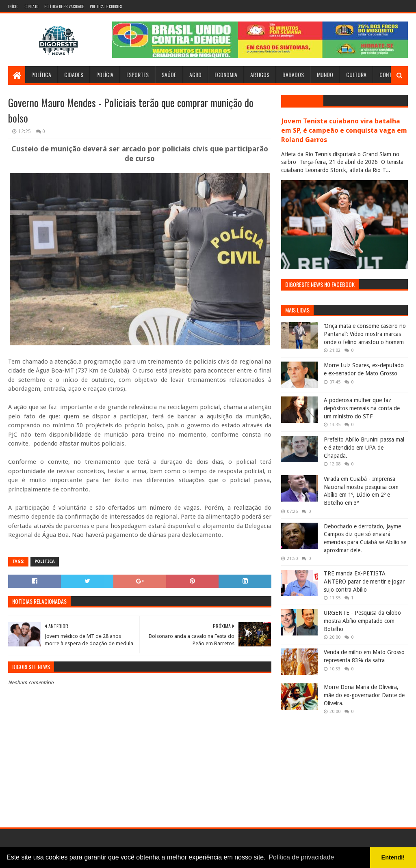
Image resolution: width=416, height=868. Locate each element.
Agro (195, 74)
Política (41, 74)
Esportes (138, 74)
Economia (226, 74)
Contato (31, 6)
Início (13, 6)
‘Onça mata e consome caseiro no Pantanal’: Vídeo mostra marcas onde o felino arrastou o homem (365, 334)
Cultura (356, 74)
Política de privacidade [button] (301, 857)
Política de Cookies (106, 6)
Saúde (169, 74)
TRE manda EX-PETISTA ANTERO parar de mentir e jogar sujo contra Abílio (364, 581)
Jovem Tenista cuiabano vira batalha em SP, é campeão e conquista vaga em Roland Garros (344, 130)
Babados (293, 74)
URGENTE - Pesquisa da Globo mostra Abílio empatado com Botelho (362, 621)
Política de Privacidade (64, 6)
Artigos (260, 74)
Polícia (105, 74)
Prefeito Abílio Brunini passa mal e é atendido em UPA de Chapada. (364, 447)
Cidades (74, 74)
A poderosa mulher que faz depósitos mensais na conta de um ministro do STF (362, 408)
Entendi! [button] (393, 857)
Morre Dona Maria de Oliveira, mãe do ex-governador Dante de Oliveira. (364, 695)
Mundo (325, 74)
